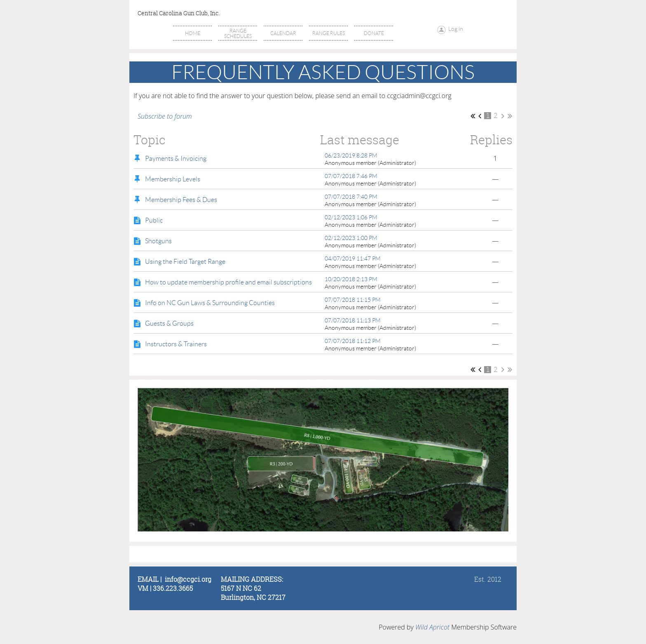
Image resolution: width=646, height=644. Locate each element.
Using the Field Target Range (185, 262)
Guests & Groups (169, 323)
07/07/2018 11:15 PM (353, 300)
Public (154, 220)
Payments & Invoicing (176, 159)
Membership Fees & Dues (181, 200)
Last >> (510, 116)
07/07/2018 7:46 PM (351, 176)
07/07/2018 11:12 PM (353, 341)
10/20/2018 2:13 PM (351, 279)
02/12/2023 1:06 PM (351, 217)
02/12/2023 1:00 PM (351, 238)
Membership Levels (173, 179)
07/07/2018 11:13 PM (353, 320)
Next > (503, 116)
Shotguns (158, 241)
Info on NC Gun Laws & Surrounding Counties (210, 303)
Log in (456, 29)
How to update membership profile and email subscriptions (228, 282)
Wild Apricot (432, 627)
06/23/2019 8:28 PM (351, 155)
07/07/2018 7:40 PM (351, 197)
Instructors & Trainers (176, 344)
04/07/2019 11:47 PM (353, 259)
